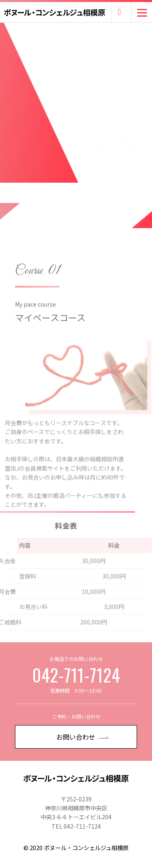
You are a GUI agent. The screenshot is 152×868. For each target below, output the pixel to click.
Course (29, 279)
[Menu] (142, 12)
